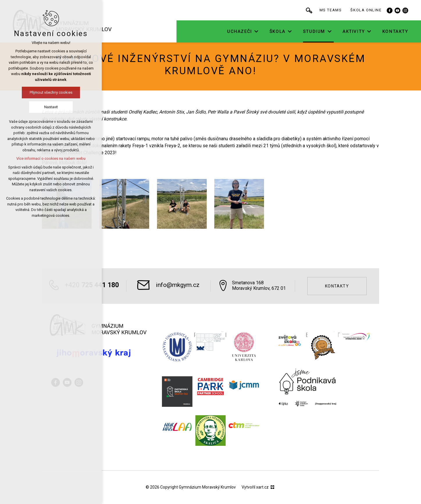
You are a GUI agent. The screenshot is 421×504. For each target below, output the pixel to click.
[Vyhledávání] (328, 10)
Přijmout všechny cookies (34, 92)
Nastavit (34, 107)
